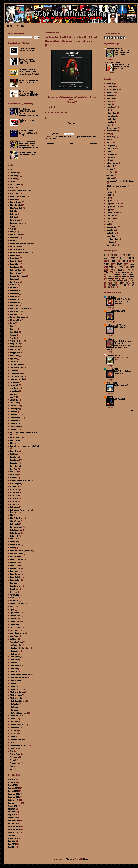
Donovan (13, 285)
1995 (110, 279)
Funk (108, 140)
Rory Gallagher (16, 586)
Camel (13, 229)
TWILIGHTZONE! (112, 383)
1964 (118, 255)
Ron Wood (14, 583)
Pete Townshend (16, 530)
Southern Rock (112, 227)
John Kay (13, 412)
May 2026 (12, 779)
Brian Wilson (15, 220)
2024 (115, 287)
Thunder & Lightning (18, 725)
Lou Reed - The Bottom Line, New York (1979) (27, 153)
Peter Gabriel (15, 533)
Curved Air (14, 255)
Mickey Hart (15, 492)
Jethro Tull (14, 385)
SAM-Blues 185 (120, 399)
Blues (108, 104)
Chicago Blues (112, 113)
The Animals (15, 651)
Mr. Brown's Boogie (113, 62)
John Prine (14, 420)
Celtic (109, 110)
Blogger (86, 859)
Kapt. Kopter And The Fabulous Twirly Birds (24, 433)
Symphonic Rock (112, 239)
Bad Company (15, 193)
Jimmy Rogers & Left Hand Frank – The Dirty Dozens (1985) (122, 67)
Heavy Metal (111, 157)
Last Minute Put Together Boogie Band (25, 446)
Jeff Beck (14, 370)
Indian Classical (112, 163)
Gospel (109, 151)
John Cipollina (16, 406)
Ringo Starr (15, 562)
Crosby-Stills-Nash (17, 249)
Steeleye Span (15, 615)
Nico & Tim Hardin (17, 518)
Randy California (16, 554)
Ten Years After (16, 645)
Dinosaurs (14, 279)
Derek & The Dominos (18, 276)
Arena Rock (111, 92)
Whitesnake (15, 757)
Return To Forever (17, 559)
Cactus (13, 226)
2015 (108, 285)
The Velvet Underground (19, 713)
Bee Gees (14, 199)
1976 (132, 265)
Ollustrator (70, 859)
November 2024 (14, 829)
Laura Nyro (14, 451)
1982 (129, 270)
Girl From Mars (119, 327)
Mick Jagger (15, 487)
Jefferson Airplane (17, 376)
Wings (13, 760)
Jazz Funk (110, 172)
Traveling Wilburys (17, 739)
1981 (120, 270)
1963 (111, 255)
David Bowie (15, 258)
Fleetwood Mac (16, 320)
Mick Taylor (15, 489)
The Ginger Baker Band (19, 677)
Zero (12, 769)
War (12, 751)
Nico (12, 515)
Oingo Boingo (15, 521)
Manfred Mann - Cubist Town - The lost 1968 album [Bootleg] (122, 53)
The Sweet (14, 707)
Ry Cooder (14, 592)
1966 (130, 255)
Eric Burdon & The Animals (20, 308)
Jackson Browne (16, 364)
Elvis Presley (15, 302)
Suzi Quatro (15, 636)
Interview (110, 169)
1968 (106, 258)
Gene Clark (14, 332)
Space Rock (111, 230)
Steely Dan (14, 618)
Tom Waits (14, 733)
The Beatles (15, 660)
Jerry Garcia (15, 382)
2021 (132, 285)
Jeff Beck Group (16, 373)
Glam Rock (110, 148)
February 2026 (13, 788)
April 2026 (12, 782)
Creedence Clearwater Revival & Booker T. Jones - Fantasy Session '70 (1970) (29, 72)
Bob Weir (14, 217)
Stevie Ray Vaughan (17, 633)
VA (11, 742)
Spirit (12, 610)
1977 (52, 136)
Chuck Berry (15, 238)
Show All (132, 410)
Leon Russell (15, 460)
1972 (113, 261)
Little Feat (14, 472)
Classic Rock (59, 136)
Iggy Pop (13, 359)
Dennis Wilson (15, 273)
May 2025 (12, 815)
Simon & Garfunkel (17, 604)
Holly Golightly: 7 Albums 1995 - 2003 (123, 372)
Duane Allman (15, 291)
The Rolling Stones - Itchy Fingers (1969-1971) (28, 81)
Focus (12, 323)
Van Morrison (15, 748)
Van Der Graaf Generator (19, 745)
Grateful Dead (15, 350)
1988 (117, 274)
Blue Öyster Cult (16, 208)
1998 (130, 279)
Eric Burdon (15, 305)
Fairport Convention (18, 317)
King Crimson (15, 440)
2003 (113, 281)
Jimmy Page (15, 391)
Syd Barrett (15, 639)
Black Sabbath (16, 205)
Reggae (109, 209)
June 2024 (12, 844)
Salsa (108, 221)
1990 (132, 274)
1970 (122, 258)
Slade (12, 607)
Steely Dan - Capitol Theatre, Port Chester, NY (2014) (28, 133)
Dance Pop (110, 122)
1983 (106, 272)
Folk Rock (110, 137)
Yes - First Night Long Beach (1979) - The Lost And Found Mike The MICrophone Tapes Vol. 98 (28, 144)
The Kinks (14, 683)
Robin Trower (15, 568)
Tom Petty (14, 730)
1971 (131, 258)
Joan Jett (14, 397)
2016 (114, 285)
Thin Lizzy (14, 722)
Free (12, 326)
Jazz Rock (110, 175)
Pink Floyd (14, 542)
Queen (13, 548)
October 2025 (13, 800)
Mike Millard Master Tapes (116, 186)
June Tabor (14, 429)
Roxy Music (14, 589)
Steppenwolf (15, 624)
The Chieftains (16, 666)
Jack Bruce (14, 361)
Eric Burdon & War (17, 311)
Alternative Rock (113, 89)
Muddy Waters (15, 504)
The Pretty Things (17, 698)
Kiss (12, 443)
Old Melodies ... (112, 297)
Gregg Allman (15, 353)
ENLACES (110, 397)
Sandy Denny (15, 595)
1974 (107, 264)
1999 (106, 281)
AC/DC (13, 170)
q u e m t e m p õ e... (114, 355)
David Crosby (15, 261)
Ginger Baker (15, 344)
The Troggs (14, 710)
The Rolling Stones (17, 701)
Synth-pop (110, 242)
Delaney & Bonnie (17, 270)
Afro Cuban (111, 86)
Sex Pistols (14, 601)
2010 (108, 283)
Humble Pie (14, 356)
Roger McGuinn (16, 577)
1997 (123, 279)
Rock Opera (111, 218)
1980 (111, 270)
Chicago (13, 232)
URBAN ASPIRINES (113, 369)
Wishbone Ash (15, 763)
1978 (121, 267)
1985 (124, 272)
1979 (132, 267)
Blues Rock (111, 107)
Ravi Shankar (15, 556)
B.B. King (14, 187)
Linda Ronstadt (16, 466)
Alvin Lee (14, 179)
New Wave (110, 192)
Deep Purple (15, 267)
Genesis (13, 335)
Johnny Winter (15, 423)
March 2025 (13, 818)
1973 (125, 261)
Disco (108, 125)
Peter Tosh (14, 536)
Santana (13, 598)
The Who (13, 719)
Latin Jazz (110, 178)
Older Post (94, 143)
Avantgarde (111, 98)
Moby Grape (15, 495)
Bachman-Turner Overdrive (20, 190)
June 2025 (12, 812)
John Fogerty (15, 409)
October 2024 (13, 832)
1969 (113, 258)
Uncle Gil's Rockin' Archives (116, 325)
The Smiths (14, 704)
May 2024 (12, 847)
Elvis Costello (15, 299)
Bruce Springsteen (17, 223)
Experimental (111, 131)
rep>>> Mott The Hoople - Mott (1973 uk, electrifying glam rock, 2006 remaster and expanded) (119, 345)
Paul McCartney (16, 527)
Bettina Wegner (16, 202)
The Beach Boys (16, 657)
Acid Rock (110, 83)
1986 (132, 272)
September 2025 (14, 803)
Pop (108, 198)
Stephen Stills (16, 621)
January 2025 (13, 823)
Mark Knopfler (15, 484)
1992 (117, 276)
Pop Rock (110, 201)
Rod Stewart (15, 571)
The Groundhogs (16, 680)
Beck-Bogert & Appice (18, 196)
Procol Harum (15, 545)
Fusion (109, 142)
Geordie (13, 338)
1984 (116, 272)
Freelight (14, 329)
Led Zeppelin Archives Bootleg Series (120, 181)
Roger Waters (15, 580)
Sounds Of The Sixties (115, 48)
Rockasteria (111, 339)
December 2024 (14, 826)
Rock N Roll (111, 215)
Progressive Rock (113, 204)
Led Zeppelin (76, 136)
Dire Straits (15, 282)
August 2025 (13, 806)
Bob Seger (14, 214)
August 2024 (13, 838)
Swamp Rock (111, 236)
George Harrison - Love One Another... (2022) (27, 49)
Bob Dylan (14, 211)
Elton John (14, 297)
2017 (120, 285)
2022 (108, 287)
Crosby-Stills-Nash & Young (20, 252)
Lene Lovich (15, 457)
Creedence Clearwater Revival (21, 243)
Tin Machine (15, 727)
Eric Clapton (15, 314)
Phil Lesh (14, 539)
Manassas (14, 478)
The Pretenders (16, 695)
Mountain (14, 501)
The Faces (14, 671)
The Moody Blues (16, 686)
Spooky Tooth (15, 613)
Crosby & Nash (16, 246)
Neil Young (14, 507)
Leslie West (14, 463)
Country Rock (111, 119)
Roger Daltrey (15, 574)
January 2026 (13, 791)
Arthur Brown (15, 184)
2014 (132, 283)
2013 (126, 283)
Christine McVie (16, 235)
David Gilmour (15, 264)
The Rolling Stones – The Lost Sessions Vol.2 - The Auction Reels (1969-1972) (29, 93)
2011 (114, 283)
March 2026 (13, 785)
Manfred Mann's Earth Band (20, 481)
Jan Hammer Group (17, 367)
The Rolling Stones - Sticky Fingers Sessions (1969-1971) (28, 61)
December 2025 (14, 794)
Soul (108, 224)
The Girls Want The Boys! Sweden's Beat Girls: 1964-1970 (123, 301)
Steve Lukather (16, 627)
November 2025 (14, 797)
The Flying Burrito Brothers (21, 674)
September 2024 (14, 835)
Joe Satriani (15, 400)
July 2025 (12, 809)
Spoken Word (111, 233)
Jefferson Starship (17, 379)
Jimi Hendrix (15, 388)
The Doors (14, 669)
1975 (120, 264)
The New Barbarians (18, 692)
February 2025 (13, 820)
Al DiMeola (14, 173)
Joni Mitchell (15, 426)
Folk (108, 134)
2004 (119, 281)
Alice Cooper (15, 176)
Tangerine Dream (16, 642)
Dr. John (13, 288)
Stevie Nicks (15, 630)
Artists (20, 26)
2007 (132, 281)
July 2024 (12, 841)
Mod (108, 189)
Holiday (109, 160)
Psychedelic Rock (113, 206)
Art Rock (110, 95)
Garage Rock (111, 145)
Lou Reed (14, 475)
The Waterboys (16, 716)
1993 (124, 276)
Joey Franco (15, 403)
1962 (106, 255)
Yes (11, 766)
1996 (117, 279)
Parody (109, 195)
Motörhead (14, 498)
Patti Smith (15, 524)
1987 (110, 274)
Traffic (13, 736)
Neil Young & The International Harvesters (22, 511)
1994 (132, 276)
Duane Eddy (14, 294)
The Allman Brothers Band (20, 648)
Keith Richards (16, 437)
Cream (13, 240)
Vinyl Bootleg (111, 245)
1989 (124, 274)
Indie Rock (110, 166)
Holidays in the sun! (121, 385)
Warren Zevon (15, 754)
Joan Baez (14, 394)
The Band (14, 654)
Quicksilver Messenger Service (21, 551)
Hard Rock (68, 136)
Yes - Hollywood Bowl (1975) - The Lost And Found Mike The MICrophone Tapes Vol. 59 (28, 112)
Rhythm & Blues (112, 212)
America (13, 181)
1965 (123, 255)
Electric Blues (112, 128)
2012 (120, 283)
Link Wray (14, 469)
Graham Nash (15, 347)
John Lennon (15, 415)
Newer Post (50, 143)
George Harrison (16, 341)
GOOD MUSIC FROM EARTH (116, 311)
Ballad (109, 101)
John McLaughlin (16, 418)
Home (10, 26)
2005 (126, 281)
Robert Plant (15, 565)
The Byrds (14, 663)
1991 (110, 276)
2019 (126, 285)
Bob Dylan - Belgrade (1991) (27, 121)
